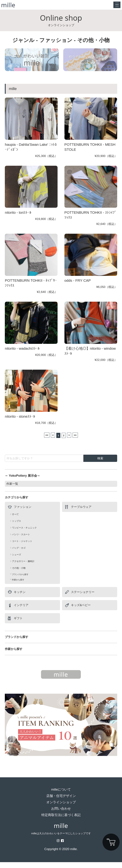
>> (79, 440)
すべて (15, 520)
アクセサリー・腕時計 (23, 567)
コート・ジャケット (22, 547)
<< (43, 440)
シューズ (17, 560)
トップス (17, 527)
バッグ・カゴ (19, 554)
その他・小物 (19, 574)
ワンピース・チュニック (24, 534)
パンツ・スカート (21, 540)
